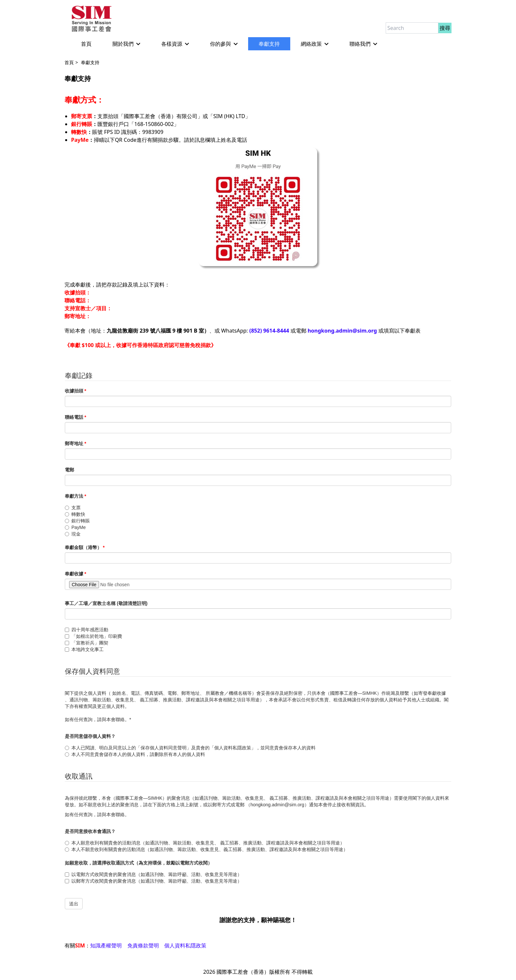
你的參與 (218, 44)
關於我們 (120, 44)
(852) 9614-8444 (269, 331)
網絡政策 (309, 44)
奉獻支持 (263, 44)
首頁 (80, 44)
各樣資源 (169, 44)
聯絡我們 (357, 44)
